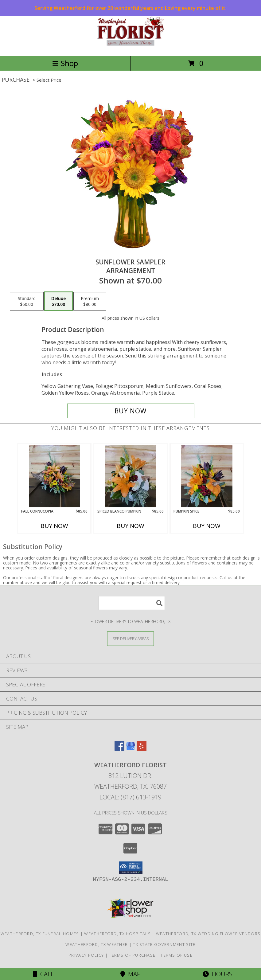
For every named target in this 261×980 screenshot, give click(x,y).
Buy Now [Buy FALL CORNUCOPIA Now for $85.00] (54, 526)
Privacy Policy (86, 955)
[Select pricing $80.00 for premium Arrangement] (90, 301)
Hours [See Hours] (218, 974)
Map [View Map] (130, 974)
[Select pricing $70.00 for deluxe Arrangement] (58, 301)
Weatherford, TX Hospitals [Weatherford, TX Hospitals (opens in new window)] (117, 934)
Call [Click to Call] (43, 974)
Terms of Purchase (132, 955)
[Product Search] (132, 603)
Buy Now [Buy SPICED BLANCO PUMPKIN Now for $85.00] (130, 526)
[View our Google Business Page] (130, 749)
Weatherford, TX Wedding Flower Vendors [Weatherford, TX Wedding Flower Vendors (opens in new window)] (208, 934)
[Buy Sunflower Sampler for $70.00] (131, 411)
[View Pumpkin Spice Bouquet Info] (207, 476)
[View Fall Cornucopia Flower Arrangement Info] (55, 476)
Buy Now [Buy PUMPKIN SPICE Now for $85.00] (207, 526)
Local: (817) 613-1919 (130, 797)
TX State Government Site (164, 944)
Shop (65, 63)
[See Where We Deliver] (130, 638)
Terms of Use (177, 955)
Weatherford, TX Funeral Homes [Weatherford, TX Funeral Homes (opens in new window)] (40, 934)
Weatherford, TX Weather (97, 944)
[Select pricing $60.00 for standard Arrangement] (27, 301)
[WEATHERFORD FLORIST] (130, 47)
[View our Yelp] (142, 749)
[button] (131, 868)
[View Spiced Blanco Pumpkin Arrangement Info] (131, 476)
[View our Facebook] (119, 749)
